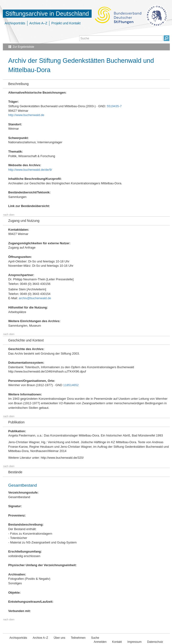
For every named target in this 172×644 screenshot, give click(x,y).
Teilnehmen (78, 638)
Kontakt (117, 642)
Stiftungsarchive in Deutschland (47, 14)
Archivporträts (15, 23)
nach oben (9, 215)
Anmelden (100, 642)
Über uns (60, 638)
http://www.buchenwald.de (26, 115)
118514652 (71, 385)
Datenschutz (155, 642)
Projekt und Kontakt (66, 23)
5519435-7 (114, 106)
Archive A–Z (38, 23)
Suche (95, 638)
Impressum (134, 642)
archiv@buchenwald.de (35, 298)
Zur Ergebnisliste (23, 47)
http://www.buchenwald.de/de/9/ (30, 170)
